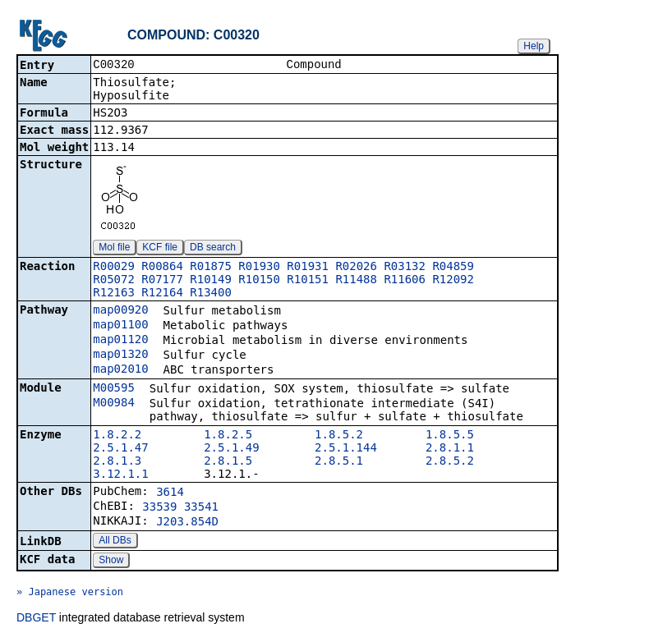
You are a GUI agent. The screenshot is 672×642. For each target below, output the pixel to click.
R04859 (453, 268)
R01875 (211, 268)
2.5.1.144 (346, 449)
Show (111, 562)
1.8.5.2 (339, 436)
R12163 (114, 294)
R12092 (453, 281)
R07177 (162, 281)
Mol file (114, 249)
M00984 (114, 404)
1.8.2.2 (117, 436)
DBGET (36, 619)
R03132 (405, 268)
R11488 (356, 281)
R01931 (308, 268)
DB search (213, 249)
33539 (159, 508)
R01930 (259, 268)
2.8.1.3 (117, 462)
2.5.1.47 (120, 449)
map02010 (120, 370)
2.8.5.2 (450, 462)
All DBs (115, 542)
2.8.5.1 (339, 462)
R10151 (308, 281)
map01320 (120, 355)
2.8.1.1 (450, 449)
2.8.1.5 (228, 462)
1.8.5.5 (450, 436)
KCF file (160, 249)
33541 (201, 508)
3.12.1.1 (120, 475)
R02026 (356, 268)
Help (534, 46)
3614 (170, 493)
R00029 (114, 268)
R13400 (211, 294)
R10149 (211, 281)
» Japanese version (70, 594)
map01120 (120, 341)
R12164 (162, 294)
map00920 (120, 311)
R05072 (114, 281)
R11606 (405, 281)
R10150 (259, 281)
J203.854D (187, 523)
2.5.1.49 (231, 449)
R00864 (162, 268)
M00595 (114, 389)
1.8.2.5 (228, 436)
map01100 (120, 326)
